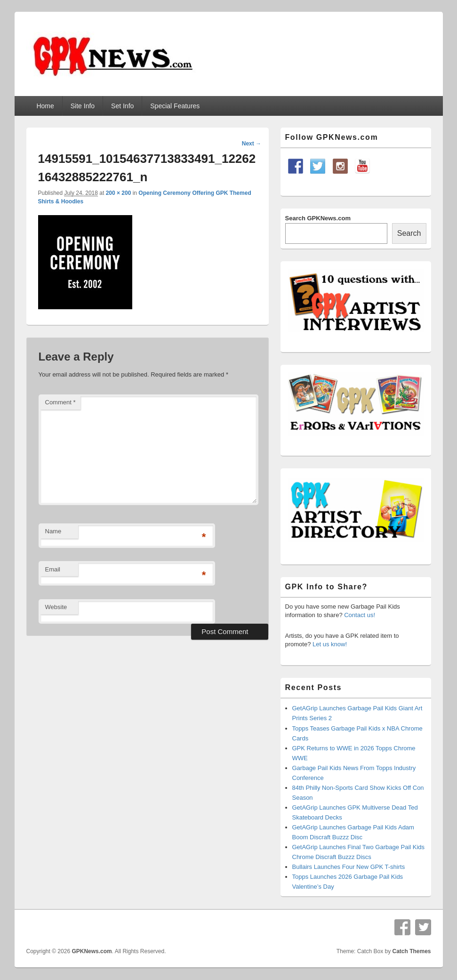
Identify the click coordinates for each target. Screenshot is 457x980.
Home (45, 106)
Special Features (175, 106)
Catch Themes (411, 951)
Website (56, 607)
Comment (60, 402)
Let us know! (330, 644)
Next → (252, 144)
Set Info (122, 106)
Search (409, 233)
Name (53, 531)
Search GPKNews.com (318, 218)
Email (53, 569)
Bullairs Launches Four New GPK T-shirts (349, 867)
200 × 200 (119, 193)
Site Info (83, 106)
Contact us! (360, 615)
